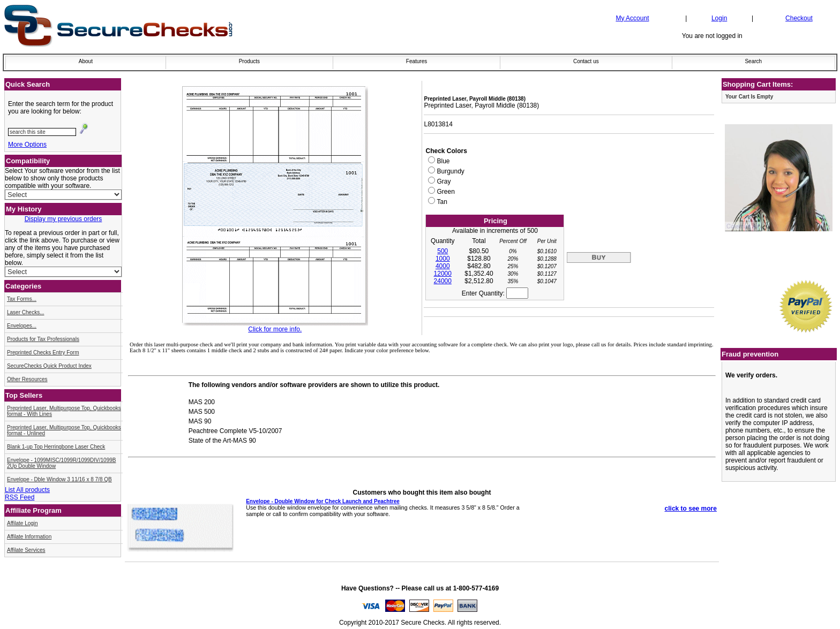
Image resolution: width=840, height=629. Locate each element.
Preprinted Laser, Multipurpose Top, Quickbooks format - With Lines (64, 411)
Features (417, 61)
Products (249, 61)
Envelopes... (22, 326)
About (86, 61)
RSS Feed (20, 497)
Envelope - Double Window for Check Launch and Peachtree (323, 501)
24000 (443, 281)
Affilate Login (22, 523)
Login (719, 18)
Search (753, 61)
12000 (443, 274)
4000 (443, 266)
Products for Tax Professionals (43, 339)
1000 (443, 259)
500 (442, 251)
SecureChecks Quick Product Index (49, 366)
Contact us (586, 61)
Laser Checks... (25, 312)
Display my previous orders (63, 219)
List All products (27, 490)
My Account (632, 18)
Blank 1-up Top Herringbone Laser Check (56, 447)
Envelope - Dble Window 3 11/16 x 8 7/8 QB (59, 479)
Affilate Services (26, 550)
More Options (27, 145)
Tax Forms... (22, 299)
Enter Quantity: (495, 293)
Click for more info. (275, 329)
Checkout (799, 18)
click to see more (691, 509)
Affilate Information (29, 537)
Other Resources (27, 379)
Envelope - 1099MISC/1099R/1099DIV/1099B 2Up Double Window (61, 463)
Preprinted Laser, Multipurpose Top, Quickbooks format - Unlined (64, 430)
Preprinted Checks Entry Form (43, 353)
